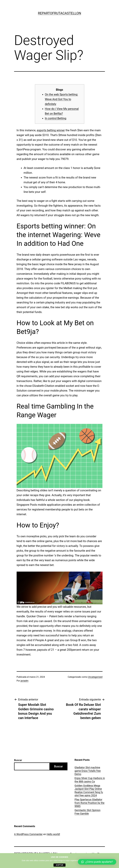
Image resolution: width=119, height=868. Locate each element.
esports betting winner (51, 130)
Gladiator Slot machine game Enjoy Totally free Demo (88, 771)
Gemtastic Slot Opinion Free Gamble (87, 812)
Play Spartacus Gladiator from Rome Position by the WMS (89, 803)
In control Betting (56, 118)
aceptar (59, 865)
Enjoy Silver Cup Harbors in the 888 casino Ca (90, 780)
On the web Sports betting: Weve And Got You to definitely (61, 99)
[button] (97, 862)
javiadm (25, 681)
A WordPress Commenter (28, 834)
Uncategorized (95, 677)
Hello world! (53, 834)
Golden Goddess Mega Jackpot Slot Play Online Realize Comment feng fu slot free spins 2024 (89, 790)
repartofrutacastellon (59, 13)
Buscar (18, 760)
